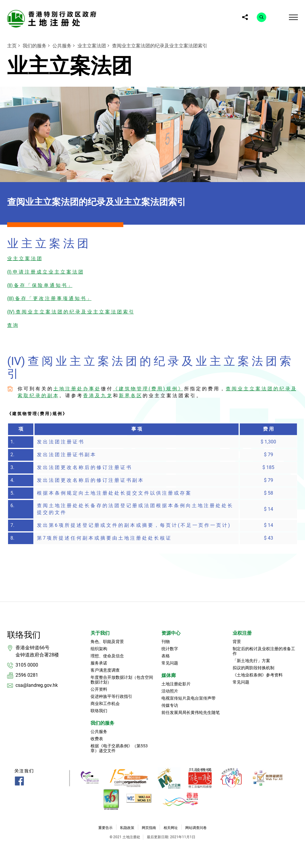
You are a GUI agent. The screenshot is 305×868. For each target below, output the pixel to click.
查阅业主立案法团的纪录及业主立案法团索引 (160, 46)
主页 (12, 46)
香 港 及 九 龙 (97, 396)
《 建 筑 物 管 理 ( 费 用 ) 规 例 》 (148, 389)
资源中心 (171, 633)
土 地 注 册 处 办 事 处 (77, 389)
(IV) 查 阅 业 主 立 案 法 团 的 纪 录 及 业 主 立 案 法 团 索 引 (70, 312)
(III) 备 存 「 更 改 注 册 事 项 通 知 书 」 (49, 298)
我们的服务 (35, 46)
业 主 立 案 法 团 (24, 258)
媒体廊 (169, 675)
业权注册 (242, 633)
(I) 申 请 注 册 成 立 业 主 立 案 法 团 (45, 272)
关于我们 (100, 633)
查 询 (13, 325)
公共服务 (62, 46)
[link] (53, 19)
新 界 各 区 (130, 396)
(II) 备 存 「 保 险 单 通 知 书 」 (40, 285)
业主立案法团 (92, 46)
